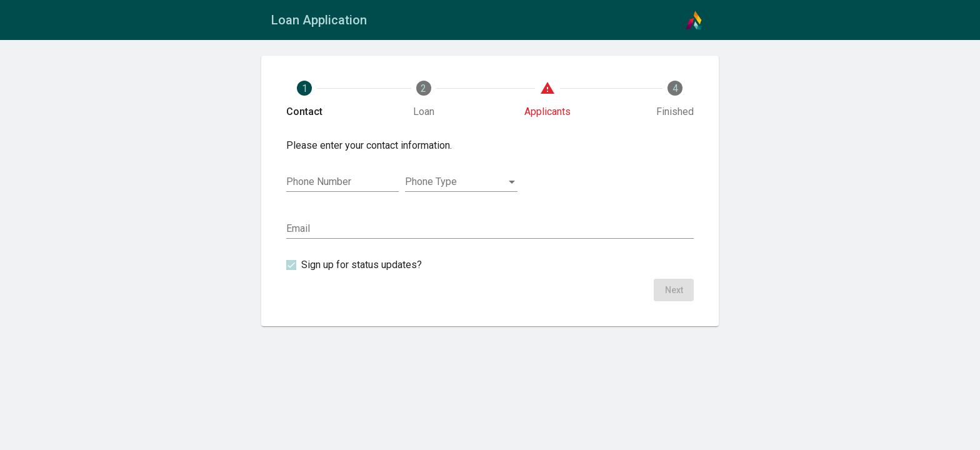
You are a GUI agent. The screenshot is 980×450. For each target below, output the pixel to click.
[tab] (304, 99)
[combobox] (461, 182)
